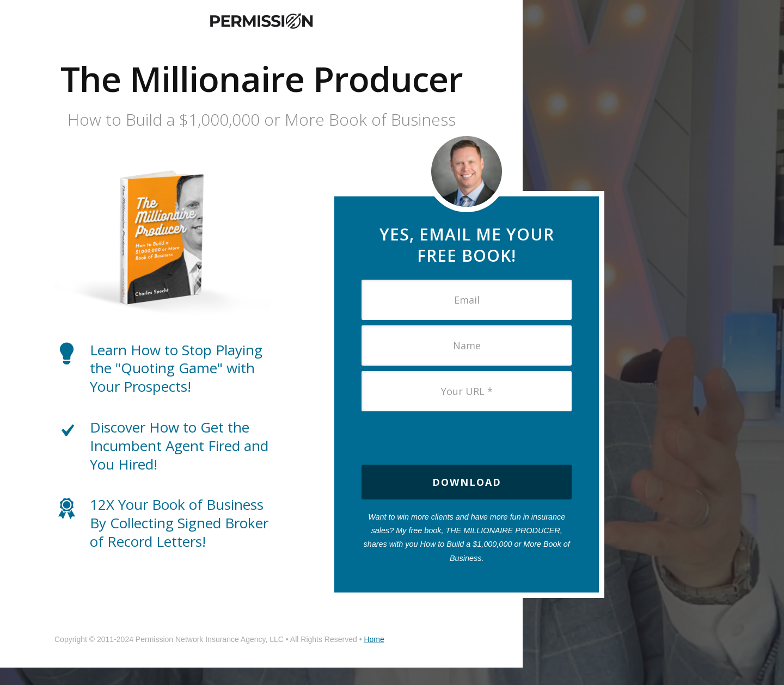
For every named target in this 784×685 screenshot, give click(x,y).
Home (374, 639)
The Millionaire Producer (262, 79)
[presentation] (467, 438)
